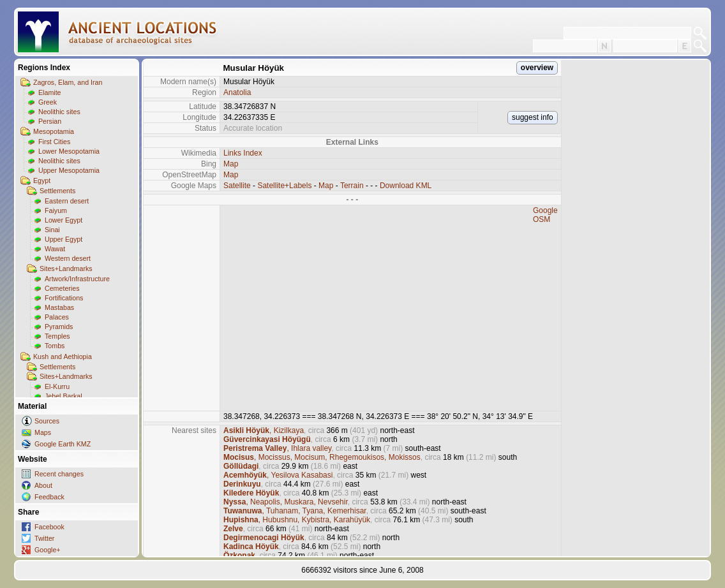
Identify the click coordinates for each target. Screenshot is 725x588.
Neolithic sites (59, 112)
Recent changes (59, 474)
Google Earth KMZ (63, 444)
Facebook (49, 527)
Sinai (52, 230)
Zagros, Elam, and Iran (68, 82)
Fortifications (64, 298)
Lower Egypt (64, 220)
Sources (47, 421)
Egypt (42, 180)
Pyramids (59, 327)
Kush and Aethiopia (63, 356)
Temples (57, 336)
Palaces (57, 317)
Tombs (55, 346)
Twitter (44, 538)
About (43, 485)
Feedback (49, 497)
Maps (43, 432)
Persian (50, 121)
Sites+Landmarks (66, 268)
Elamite (50, 92)
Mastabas (59, 307)
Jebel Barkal (64, 396)
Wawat (55, 249)
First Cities (54, 142)
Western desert (68, 258)
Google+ (48, 550)
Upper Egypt (64, 239)
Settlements (57, 191)
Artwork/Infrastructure (77, 279)
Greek (48, 102)
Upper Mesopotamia (69, 170)
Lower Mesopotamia (69, 151)
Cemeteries (62, 288)
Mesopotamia (54, 131)
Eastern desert (67, 201)
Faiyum (56, 210)
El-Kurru (57, 386)
